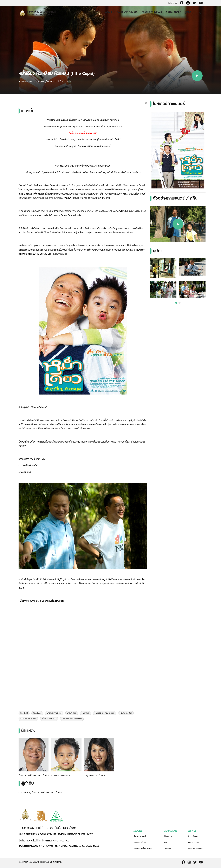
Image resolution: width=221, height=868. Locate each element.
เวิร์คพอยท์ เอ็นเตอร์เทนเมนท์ (72, 719)
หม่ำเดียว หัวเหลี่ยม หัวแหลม (105, 713)
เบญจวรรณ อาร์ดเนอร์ (28, 719)
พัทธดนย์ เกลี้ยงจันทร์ (54, 713)
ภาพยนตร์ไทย (140, 843)
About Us (168, 836)
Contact (167, 849)
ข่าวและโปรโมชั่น (140, 836)
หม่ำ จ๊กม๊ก (86, 713)
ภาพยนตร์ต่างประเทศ (143, 849)
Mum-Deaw (37, 713)
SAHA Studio (193, 843)
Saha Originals (127, 12)
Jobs (188, 12)
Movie (108, 12)
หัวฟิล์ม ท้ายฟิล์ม (126, 713)
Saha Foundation (195, 849)
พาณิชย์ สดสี (72, 713)
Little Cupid (24, 713)
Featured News (152, 12)
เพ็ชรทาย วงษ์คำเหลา (49, 719)
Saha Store (174, 12)
